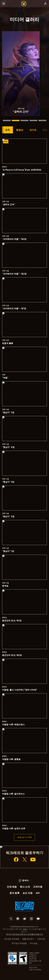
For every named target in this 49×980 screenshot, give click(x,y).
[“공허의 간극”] (16, 120)
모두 (7, 130)
